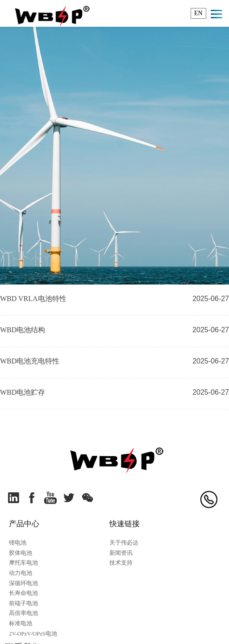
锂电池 (18, 543)
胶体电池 (21, 553)
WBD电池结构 (23, 330)
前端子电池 (23, 603)
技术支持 (121, 563)
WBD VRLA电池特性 (33, 299)
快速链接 (125, 524)
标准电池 (21, 623)
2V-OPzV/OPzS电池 (33, 634)
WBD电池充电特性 (30, 361)
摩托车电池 (23, 563)
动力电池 (21, 573)
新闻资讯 (121, 553)
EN (198, 13)
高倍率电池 (23, 613)
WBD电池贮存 (23, 392)
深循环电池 (23, 583)
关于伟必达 (124, 543)
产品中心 (24, 524)
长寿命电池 (23, 593)
